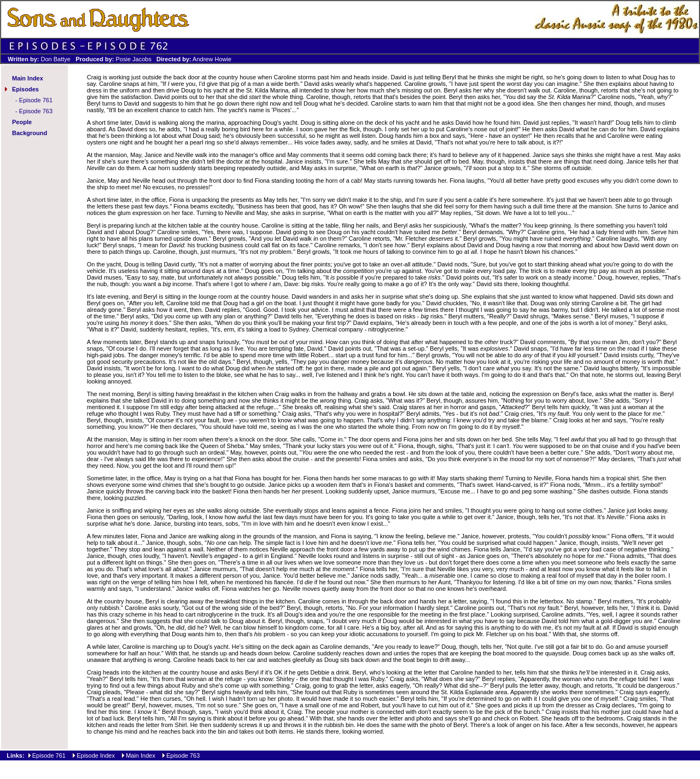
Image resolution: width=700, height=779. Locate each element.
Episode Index (96, 755)
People (22, 122)
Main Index (28, 78)
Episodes (25, 89)
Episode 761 (36, 100)
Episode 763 (36, 111)
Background (30, 133)
